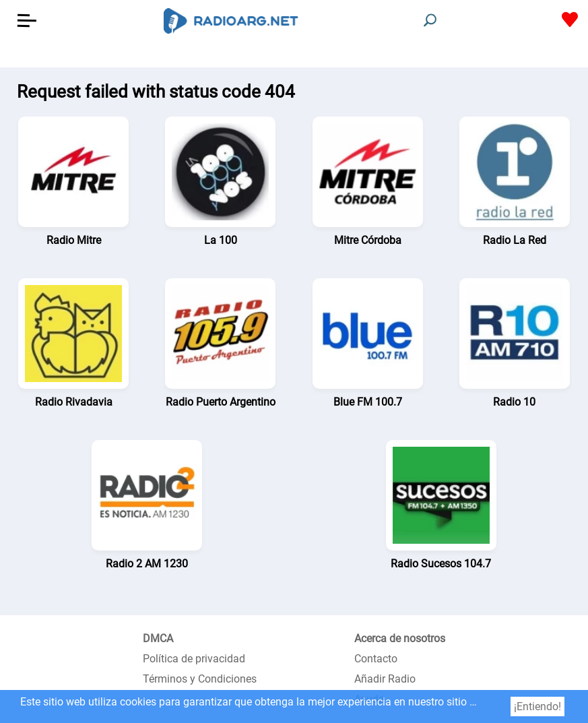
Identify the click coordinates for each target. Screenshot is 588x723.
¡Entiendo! (537, 706)
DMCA (158, 638)
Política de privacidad (194, 659)
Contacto (376, 659)
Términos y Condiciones (200, 679)
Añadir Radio (385, 679)
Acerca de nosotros (400, 638)
